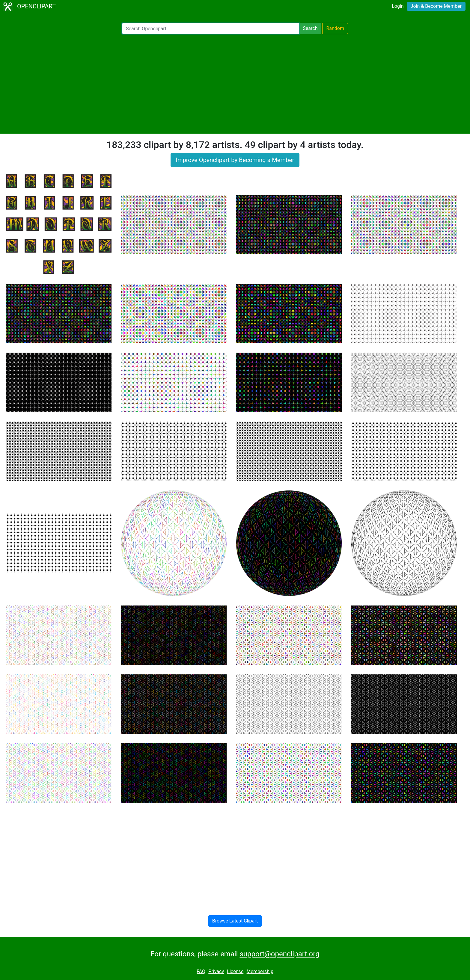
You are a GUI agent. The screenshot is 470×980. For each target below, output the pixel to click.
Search (310, 28)
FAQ (201, 971)
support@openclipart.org (279, 954)
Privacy (216, 971)
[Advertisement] (235, 84)
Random (335, 28)
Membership (260, 971)
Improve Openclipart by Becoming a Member (235, 160)
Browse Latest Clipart (235, 921)
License (235, 971)
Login (398, 6)
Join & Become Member (436, 6)
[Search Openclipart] (211, 28)
